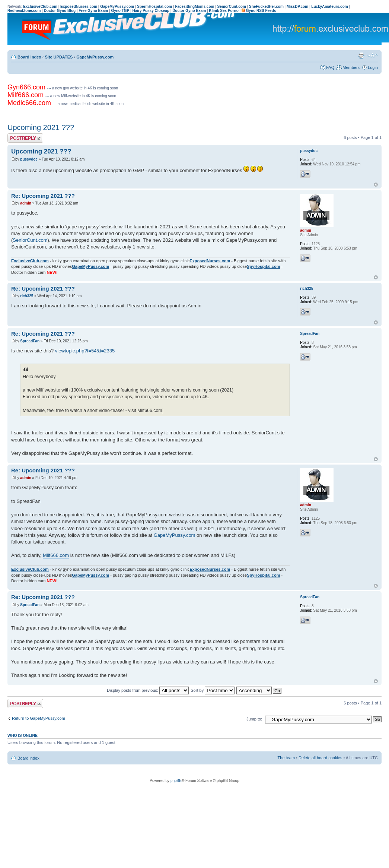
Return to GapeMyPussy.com (39, 718)
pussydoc (29, 159)
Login (373, 67)
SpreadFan (30, 341)
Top (376, 185)
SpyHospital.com (263, 266)
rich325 (27, 296)
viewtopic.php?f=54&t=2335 (85, 351)
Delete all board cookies (320, 758)
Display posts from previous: (148, 690)
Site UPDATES (59, 57)
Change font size (372, 56)
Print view (361, 56)
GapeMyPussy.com (95, 57)
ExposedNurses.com (210, 261)
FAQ (330, 67)
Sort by (213, 690)
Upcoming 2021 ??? (41, 127)
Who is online (23, 735)
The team (286, 758)
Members (351, 67)
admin (25, 203)
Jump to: (254, 719)
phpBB (176, 781)
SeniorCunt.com (30, 240)
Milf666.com (56, 555)
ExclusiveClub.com (30, 261)
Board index (29, 57)
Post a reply (25, 138)
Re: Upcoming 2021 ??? (43, 196)
